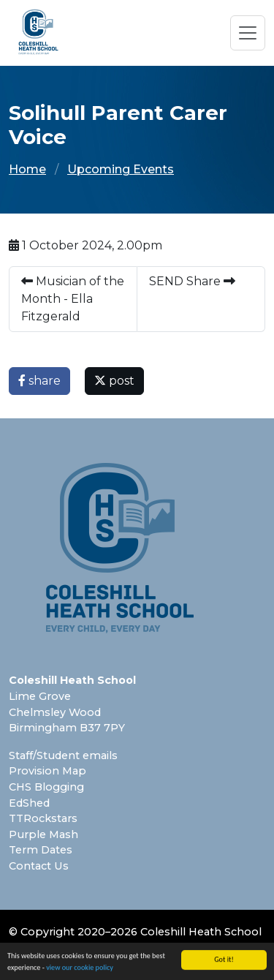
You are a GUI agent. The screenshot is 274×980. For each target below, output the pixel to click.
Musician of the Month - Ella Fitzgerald (73, 299)
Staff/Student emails (63, 755)
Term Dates (41, 850)
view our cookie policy (80, 969)
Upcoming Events (121, 169)
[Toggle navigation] (248, 33)
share (39, 381)
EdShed (29, 803)
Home (27, 169)
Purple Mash (43, 834)
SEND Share (192, 281)
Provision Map (47, 771)
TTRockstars (43, 818)
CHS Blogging (46, 787)
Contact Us (39, 866)
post (114, 381)
